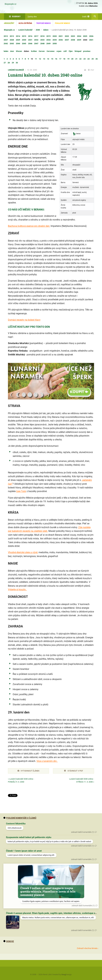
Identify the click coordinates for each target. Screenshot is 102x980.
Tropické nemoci (43, 23)
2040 (38, 30)
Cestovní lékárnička (16, 824)
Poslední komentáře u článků (20, 818)
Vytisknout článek (28, 771)
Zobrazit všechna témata (87, 948)
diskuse (9, 941)
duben (46, 30)
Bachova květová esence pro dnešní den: (29, 226)
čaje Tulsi (21, 491)
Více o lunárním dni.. (47, 761)
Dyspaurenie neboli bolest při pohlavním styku (29, 837)
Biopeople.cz (11, 4)
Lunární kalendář (25, 30)
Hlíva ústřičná (25, 23)
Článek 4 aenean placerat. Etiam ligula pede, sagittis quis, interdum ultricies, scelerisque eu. (51, 913)
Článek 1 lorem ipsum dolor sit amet (24, 851)
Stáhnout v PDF (74, 771)
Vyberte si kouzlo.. (17, 589)
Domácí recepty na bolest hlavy (24, 320)
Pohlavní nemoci (62, 23)
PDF (91, 70)
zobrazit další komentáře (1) (83, 832)
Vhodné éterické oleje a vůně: (23, 552)
